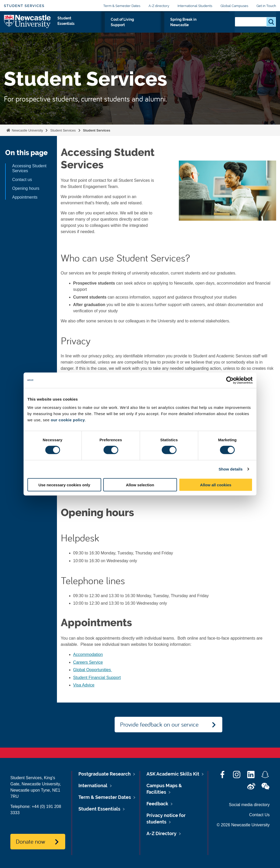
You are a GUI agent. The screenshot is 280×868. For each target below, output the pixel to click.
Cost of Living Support (143, 25)
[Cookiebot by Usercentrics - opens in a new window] (230, 380)
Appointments (25, 197)
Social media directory (249, 805)
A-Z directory (159, 6)
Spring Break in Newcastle (200, 25)
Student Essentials (94, 25)
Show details (231, 469)
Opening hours (26, 188)
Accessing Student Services (29, 168)
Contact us (22, 180)
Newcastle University (27, 130)
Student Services (24, 6)
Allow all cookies (216, 485)
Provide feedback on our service (159, 724)
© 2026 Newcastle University (243, 825)
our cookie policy (68, 420)
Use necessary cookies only (64, 485)
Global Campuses (234, 6)
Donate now (30, 841)
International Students (195, 6)
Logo (28, 24)
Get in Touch (266, 6)
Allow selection (140, 485)
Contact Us (259, 815)
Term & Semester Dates (122, 6)
